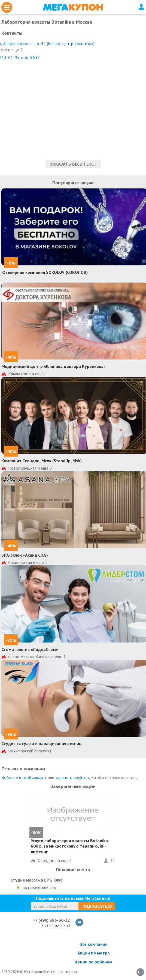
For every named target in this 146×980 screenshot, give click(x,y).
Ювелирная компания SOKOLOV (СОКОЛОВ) (45, 272)
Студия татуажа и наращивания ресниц (42, 743)
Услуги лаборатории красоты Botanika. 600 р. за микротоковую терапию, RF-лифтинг (70, 846)
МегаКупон (73, 7)
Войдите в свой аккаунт (24, 777)
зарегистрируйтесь (73, 777)
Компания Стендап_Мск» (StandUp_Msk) (42, 461)
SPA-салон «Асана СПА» (25, 555)
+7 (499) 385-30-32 (51, 920)
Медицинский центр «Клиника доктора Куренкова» (54, 366)
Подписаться (98, 906)
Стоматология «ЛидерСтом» (30, 649)
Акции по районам (94, 962)
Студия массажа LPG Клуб (37, 880)
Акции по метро (94, 953)
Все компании (94, 944)
